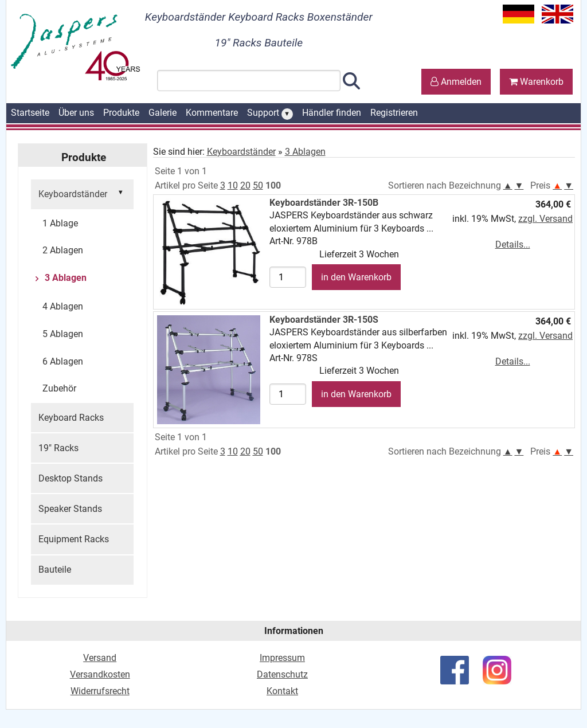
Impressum (282, 658)
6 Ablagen (63, 361)
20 (245, 185)
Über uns (76, 113)
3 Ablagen (64, 278)
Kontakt (282, 691)
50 (258, 185)
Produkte (121, 113)
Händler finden (332, 113)
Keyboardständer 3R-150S (324, 320)
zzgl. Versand (545, 219)
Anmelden (456, 82)
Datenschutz (282, 674)
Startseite (30, 113)
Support (270, 113)
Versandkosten (100, 674)
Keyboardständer (82, 193)
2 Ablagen (63, 250)
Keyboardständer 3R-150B (324, 203)
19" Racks (58, 448)
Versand (100, 658)
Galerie (163, 113)
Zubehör (59, 388)
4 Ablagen (63, 306)
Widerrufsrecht (100, 691)
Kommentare (212, 113)
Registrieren (394, 113)
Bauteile (55, 570)
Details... (513, 244)
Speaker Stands (70, 509)
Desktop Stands (71, 478)
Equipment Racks (74, 539)
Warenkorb (536, 82)
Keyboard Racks (71, 418)
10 (233, 185)
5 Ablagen (63, 334)
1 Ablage (60, 223)
